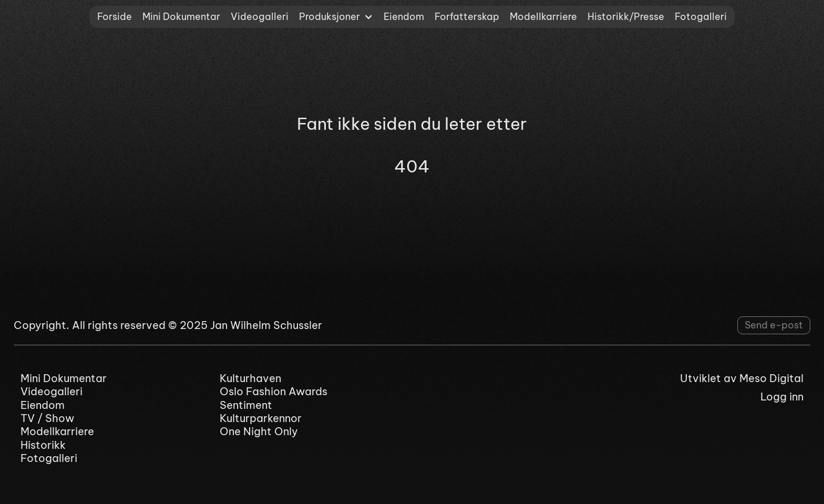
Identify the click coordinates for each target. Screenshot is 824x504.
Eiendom (404, 17)
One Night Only (259, 431)
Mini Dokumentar (181, 17)
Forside (115, 17)
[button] (336, 17)
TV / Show (47, 418)
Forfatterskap (467, 17)
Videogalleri (260, 17)
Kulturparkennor (261, 418)
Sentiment (246, 405)
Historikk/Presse (626, 17)
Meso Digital (771, 378)
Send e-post (774, 325)
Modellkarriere (543, 17)
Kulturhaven (250, 378)
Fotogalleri (701, 17)
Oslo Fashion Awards (274, 391)
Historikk (43, 445)
